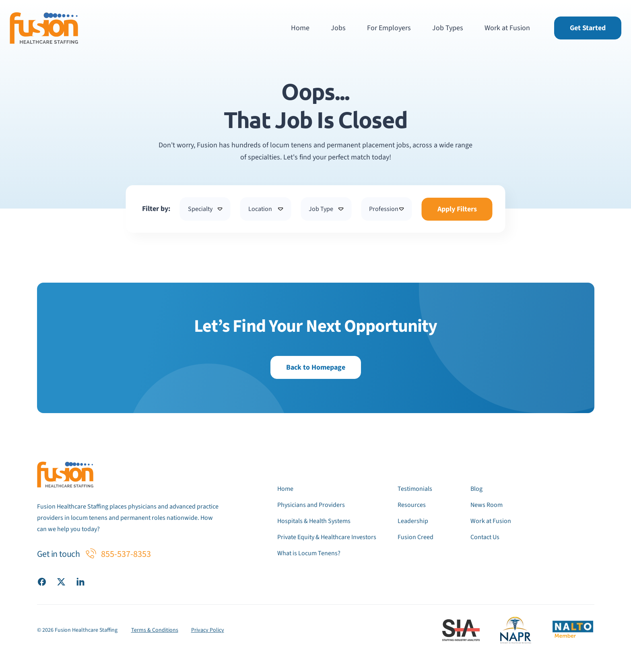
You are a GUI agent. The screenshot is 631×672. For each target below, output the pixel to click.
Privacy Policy (208, 630)
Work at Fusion (507, 28)
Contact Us (485, 537)
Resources (412, 505)
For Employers (389, 28)
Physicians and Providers (311, 505)
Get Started (588, 28)
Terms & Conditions (155, 630)
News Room (487, 505)
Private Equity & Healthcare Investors (327, 537)
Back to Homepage (316, 367)
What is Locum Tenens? (309, 553)
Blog (476, 489)
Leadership (413, 521)
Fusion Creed (416, 537)
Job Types (448, 28)
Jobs (338, 28)
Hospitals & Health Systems (314, 521)
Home (300, 28)
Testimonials (415, 489)
